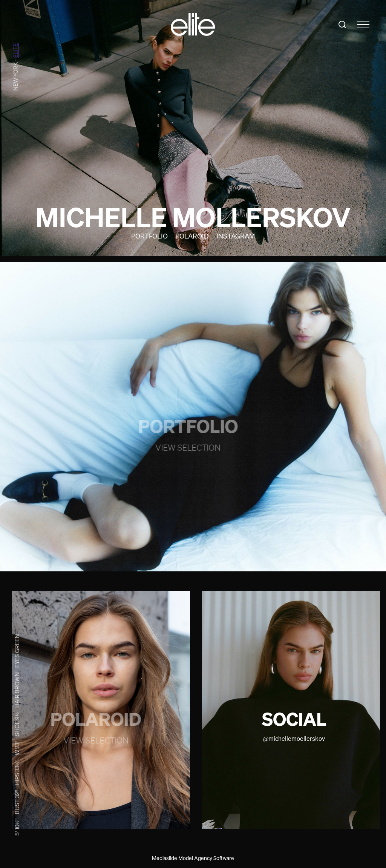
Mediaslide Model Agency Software (193, 858)
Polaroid (192, 236)
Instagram (236, 236)
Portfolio (149, 236)
